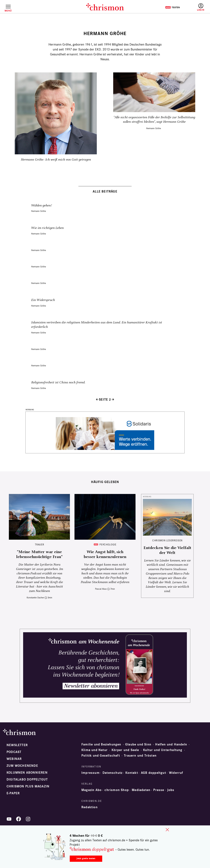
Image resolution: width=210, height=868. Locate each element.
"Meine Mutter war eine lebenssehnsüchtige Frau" (39, 554)
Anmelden (201, 7)
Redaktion (89, 807)
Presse (159, 790)
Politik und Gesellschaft (101, 756)
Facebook (19, 819)
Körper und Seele (125, 750)
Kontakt (132, 773)
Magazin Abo (91, 790)
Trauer (39, 545)
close (167, 830)
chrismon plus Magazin (28, 786)
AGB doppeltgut (153, 773)
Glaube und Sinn (138, 744)
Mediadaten (141, 790)
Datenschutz (112, 773)
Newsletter (17, 745)
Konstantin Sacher (35, 598)
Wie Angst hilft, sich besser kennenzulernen (105, 554)
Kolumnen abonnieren (27, 773)
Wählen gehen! (41, 206)
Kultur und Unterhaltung (163, 750)
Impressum (90, 773)
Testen (173, 7)
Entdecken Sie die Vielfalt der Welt (167, 550)
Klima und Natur (94, 750)
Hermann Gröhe (154, 128)
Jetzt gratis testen (86, 858)
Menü (8, 11)
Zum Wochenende (22, 766)
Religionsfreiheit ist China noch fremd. (58, 382)
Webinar (14, 759)
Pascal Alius (101, 589)
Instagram (28, 819)
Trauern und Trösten (140, 756)
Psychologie (108, 545)
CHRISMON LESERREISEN (167, 540)
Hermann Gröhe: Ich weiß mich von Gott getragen (56, 160)
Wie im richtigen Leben (47, 228)
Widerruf (176, 773)
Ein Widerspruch (43, 300)
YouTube (9, 819)
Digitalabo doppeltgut (27, 780)
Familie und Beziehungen (101, 744)
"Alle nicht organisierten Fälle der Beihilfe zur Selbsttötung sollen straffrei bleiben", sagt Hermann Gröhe (154, 120)
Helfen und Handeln (171, 744)
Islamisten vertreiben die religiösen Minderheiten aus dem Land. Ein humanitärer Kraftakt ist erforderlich (97, 325)
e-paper (13, 793)
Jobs (171, 790)
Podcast (14, 752)
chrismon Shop (117, 790)
